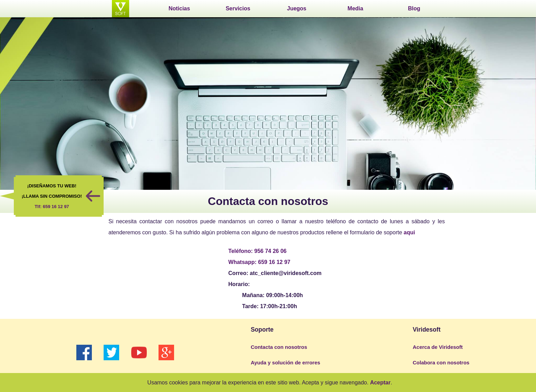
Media (355, 8)
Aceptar (380, 383)
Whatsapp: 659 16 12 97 (259, 262)
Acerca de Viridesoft (438, 347)
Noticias (179, 8)
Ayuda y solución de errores (285, 362)
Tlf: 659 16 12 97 (52, 207)
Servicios (238, 8)
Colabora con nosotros (441, 362)
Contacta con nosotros (279, 347)
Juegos (297, 8)
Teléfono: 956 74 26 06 (257, 251)
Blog (414, 8)
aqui (409, 232)
